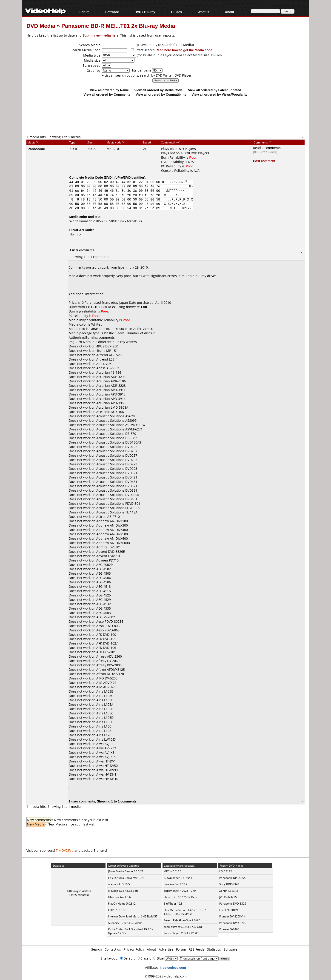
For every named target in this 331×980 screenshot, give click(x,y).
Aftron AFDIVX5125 (111, 669)
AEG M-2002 (106, 617)
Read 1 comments (267, 148)
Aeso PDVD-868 (108, 630)
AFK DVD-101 (106, 639)
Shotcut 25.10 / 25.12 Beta (180, 897)
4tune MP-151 (107, 351)
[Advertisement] (165, 115)
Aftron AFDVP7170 (110, 674)
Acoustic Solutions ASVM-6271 (119, 429)
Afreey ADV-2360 (109, 656)
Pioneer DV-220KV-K (232, 916)
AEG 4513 (104, 586)
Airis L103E (105, 700)
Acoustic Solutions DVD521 (117, 486)
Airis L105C (105, 713)
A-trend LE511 (107, 359)
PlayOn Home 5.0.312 (122, 904)
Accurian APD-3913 (111, 394)
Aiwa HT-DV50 (107, 766)
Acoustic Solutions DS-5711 (117, 438)
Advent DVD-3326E (111, 552)
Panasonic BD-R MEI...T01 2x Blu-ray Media (118, 26)
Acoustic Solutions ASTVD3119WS (122, 425)
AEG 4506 (104, 582)
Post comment (264, 161)
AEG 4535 (104, 608)
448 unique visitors (79, 891)
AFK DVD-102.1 (108, 643)
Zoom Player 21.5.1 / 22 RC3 (182, 933)
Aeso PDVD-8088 (109, 626)
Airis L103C (105, 696)
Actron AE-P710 (108, 517)
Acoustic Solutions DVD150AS (119, 442)
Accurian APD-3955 (111, 403)
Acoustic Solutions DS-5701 (117, 434)
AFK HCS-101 (106, 652)
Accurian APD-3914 (111, 399)
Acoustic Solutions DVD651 (117, 499)
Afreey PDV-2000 (109, 665)
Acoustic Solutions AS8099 (116, 420)
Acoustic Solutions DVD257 (117, 455)
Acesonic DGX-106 (110, 412)
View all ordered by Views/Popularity (220, 94)
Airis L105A (105, 704)
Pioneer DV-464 (229, 929)
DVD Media (41, 26)
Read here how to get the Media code (184, 50)
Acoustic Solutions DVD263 (117, 460)
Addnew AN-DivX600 (112, 538)
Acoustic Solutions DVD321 (117, 473)
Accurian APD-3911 (111, 390)
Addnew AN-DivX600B (113, 543)
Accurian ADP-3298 (111, 377)
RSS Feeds (197, 949)
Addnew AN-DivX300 (112, 525)
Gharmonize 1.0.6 (119, 897)
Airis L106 (104, 726)
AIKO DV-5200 (107, 678)
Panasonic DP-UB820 (233, 878)
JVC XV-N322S (228, 897)
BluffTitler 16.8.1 (174, 904)
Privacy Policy (134, 949)
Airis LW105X (106, 739)
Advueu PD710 (107, 560)
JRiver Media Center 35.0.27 (126, 871)
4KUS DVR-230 (107, 346)
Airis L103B (105, 691)
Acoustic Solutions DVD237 (117, 451)
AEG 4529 (104, 600)
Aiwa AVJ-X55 (106, 757)
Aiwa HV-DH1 (106, 774)
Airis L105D (105, 718)
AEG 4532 (104, 604)
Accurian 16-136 (109, 372)
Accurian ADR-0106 (111, 381)
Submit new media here (100, 35)
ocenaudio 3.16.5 (119, 884)
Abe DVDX (104, 364)
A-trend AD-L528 (109, 355)
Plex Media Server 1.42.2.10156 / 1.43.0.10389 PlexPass (185, 912)
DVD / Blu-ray (145, 12)
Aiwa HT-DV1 (106, 761)
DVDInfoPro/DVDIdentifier (124, 177)
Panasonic (36, 149)
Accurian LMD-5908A (112, 407)
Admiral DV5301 (109, 547)
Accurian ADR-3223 (111, 385)
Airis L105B (105, 709)
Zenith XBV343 (229, 891)
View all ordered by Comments (107, 94)
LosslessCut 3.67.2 (175, 884)
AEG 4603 (104, 613)
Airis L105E (105, 722)
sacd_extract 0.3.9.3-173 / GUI (183, 927)
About (229, 12)
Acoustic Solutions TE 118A (117, 512)
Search (97, 949)
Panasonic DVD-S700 (233, 923)
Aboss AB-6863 (108, 368)
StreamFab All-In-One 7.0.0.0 (182, 920)
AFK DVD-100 (106, 635)
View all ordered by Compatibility (161, 94)
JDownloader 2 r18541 (178, 878)
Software (112, 12)
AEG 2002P (104, 565)
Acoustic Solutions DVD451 (117, 482)
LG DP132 (226, 871)
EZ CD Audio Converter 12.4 (126, 878)
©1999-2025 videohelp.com (166, 976)
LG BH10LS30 (97, 307)
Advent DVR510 (108, 556)
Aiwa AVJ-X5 (105, 752)
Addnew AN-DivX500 (112, 534)
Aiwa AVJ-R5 (105, 744)
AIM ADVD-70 (106, 687)
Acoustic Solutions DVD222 (117, 447)
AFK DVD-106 (106, 648)
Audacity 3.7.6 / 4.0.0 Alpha (125, 923)
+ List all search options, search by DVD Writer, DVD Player (147, 75)
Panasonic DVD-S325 (233, 904)
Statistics (214, 949)
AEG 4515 (104, 591)
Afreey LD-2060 (108, 661)
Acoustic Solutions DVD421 (117, 477)
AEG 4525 (104, 595)
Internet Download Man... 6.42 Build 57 (133, 916)
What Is (203, 12)
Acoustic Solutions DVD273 (117, 464)
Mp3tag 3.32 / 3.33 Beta (123, 891)
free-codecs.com (173, 967)
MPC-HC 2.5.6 (173, 871)
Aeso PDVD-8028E (110, 621)
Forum (85, 12)
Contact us (113, 949)
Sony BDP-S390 (229, 884)
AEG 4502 (104, 569)
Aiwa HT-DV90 (107, 770)
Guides (176, 12)
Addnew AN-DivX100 (112, 521)
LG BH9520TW (229, 910)
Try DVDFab (65, 850)
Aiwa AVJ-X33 (106, 748)
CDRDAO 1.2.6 (117, 910)
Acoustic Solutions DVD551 (117, 490)
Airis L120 (104, 735)
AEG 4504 (104, 578)
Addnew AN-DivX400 (112, 530)
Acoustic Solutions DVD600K (118, 495)
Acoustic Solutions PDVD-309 (118, 508)
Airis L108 (104, 731)
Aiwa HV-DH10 (107, 779)
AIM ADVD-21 (106, 683)
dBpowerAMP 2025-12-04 (180, 891)
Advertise (166, 949)
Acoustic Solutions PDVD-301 (118, 503)
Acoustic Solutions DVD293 (117, 469)
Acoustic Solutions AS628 (116, 416)
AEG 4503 (104, 573)
